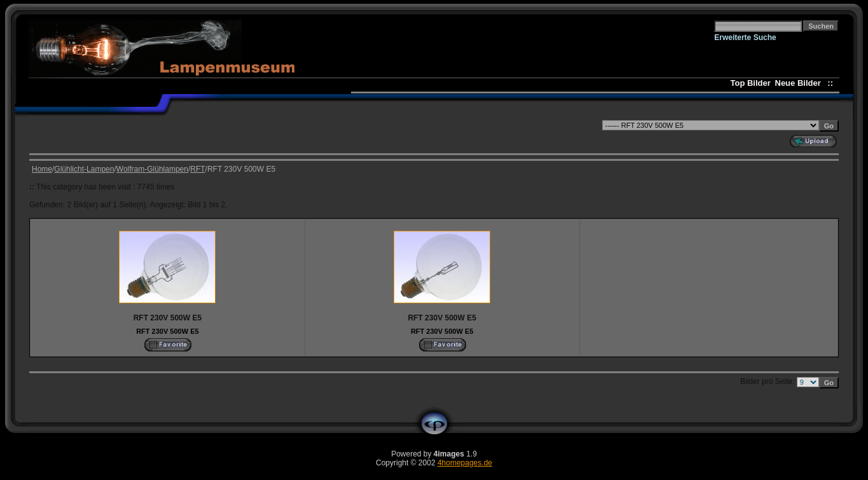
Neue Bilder (800, 83)
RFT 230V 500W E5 (167, 331)
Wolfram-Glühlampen (152, 169)
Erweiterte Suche (745, 38)
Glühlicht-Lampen (84, 169)
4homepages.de (465, 463)
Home (42, 169)
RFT (197, 169)
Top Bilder (751, 83)
